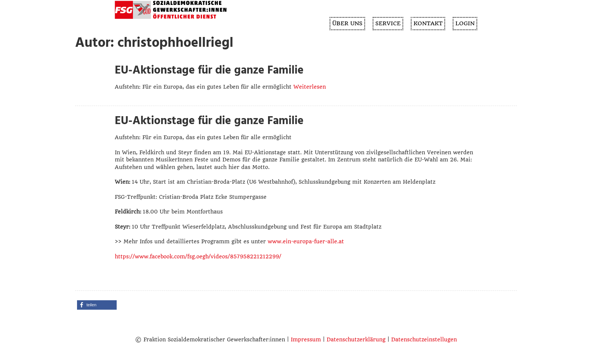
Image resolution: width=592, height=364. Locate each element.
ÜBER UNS (347, 23)
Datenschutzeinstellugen (424, 339)
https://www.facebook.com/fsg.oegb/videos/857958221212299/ (198, 256)
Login (465, 23)
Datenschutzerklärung (356, 339)
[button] (97, 305)
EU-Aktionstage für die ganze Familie (209, 70)
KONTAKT (428, 23)
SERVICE (388, 23)
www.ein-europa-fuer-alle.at (306, 241)
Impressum (306, 339)
